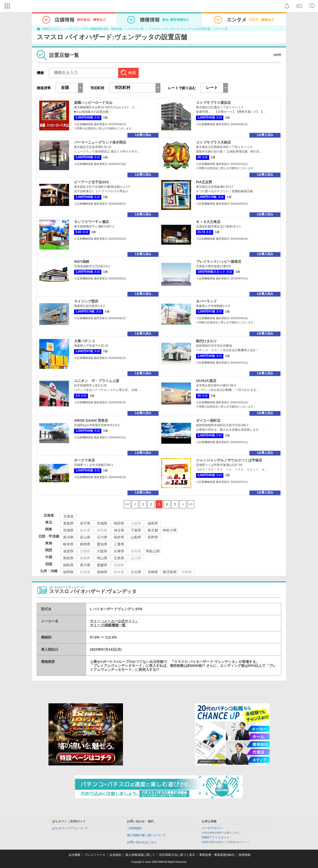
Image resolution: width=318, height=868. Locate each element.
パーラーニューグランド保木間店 (100, 142)
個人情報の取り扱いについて (146, 835)
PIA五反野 (204, 182)
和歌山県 (153, 551)
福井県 (119, 537)
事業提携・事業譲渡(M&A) (217, 855)
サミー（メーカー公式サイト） (114, 621)
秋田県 (119, 523)
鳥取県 (68, 558)
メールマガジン (212, 828)
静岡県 (85, 544)
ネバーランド (206, 301)
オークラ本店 (84, 460)
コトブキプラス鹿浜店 (213, 103)
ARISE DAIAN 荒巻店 (91, 420)
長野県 (153, 537)
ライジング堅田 (86, 301)
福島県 (153, 523)
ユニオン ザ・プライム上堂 (97, 381)
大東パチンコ (84, 341)
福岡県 (68, 572)
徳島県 (68, 565)
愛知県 (102, 544)
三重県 (119, 544)
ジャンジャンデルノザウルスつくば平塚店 (229, 460)
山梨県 (136, 537)
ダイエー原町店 (208, 420)
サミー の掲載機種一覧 (108, 625)
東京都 (153, 530)
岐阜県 (68, 544)
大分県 (136, 572)
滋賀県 (68, 551)
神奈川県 (170, 530)
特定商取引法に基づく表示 (177, 855)
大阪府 (102, 551)
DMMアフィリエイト (216, 837)
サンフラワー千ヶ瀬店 (91, 222)
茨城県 (68, 530)
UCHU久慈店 (206, 381)
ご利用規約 (134, 828)
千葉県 (136, 530)
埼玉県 (119, 530)
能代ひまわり (206, 341)
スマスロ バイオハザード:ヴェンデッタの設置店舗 (179, 29)
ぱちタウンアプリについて (70, 828)
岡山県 (102, 558)
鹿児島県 (170, 572)
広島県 (119, 558)
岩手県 (85, 523)
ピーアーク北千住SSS (91, 182)
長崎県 (102, 572)
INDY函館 (82, 262)
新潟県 (68, 537)
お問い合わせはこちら (142, 842)
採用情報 (244, 855)
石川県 (102, 537)
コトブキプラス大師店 (213, 142)
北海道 (68, 516)
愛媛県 (102, 565)
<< (127, 504)
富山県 (85, 537)
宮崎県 (153, 572)
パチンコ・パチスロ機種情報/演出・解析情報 (95, 29)
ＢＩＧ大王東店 (208, 222)
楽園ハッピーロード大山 (93, 103)
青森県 (68, 523)
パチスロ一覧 (135, 29)
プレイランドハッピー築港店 (219, 262)
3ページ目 (221, 29)
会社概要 (75, 855)
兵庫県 (119, 551)
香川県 (85, 565)
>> (191, 504)
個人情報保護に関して (140, 855)
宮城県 (102, 523)
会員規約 (116, 855)
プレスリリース (95, 855)
